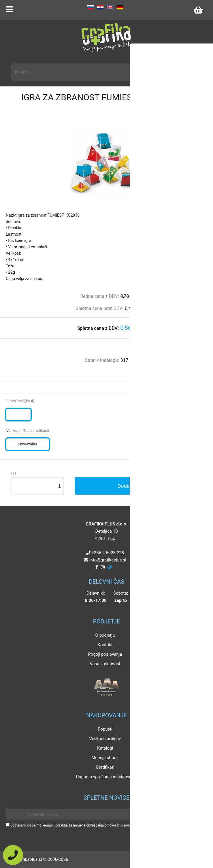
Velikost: (28, 431)
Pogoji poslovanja (105, 654)
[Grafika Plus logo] (107, 37)
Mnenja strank (105, 758)
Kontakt (105, 645)
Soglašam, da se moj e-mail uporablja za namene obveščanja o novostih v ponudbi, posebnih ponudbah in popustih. (99, 825)
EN (110, 7)
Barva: (20, 401)
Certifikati (105, 767)
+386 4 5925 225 (108, 553)
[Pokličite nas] (13, 855)
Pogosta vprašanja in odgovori (105, 777)
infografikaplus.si (108, 560)
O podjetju (105, 635)
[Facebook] (97, 567)
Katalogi (105, 748)
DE (120, 7)
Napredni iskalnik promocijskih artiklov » (166, 58)
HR (100, 7)
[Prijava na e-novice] (199, 814)
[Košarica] (198, 10)
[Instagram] (103, 567)
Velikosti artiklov (105, 739)
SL (91, 7)
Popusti (105, 729)
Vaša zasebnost (105, 664)
